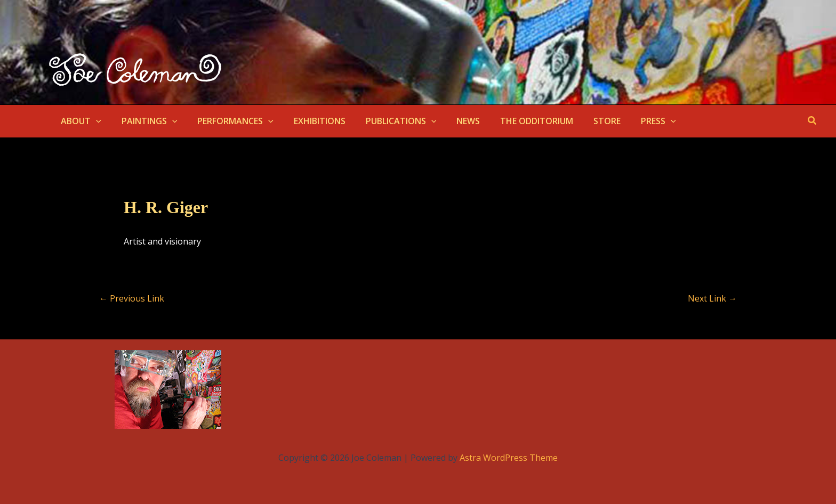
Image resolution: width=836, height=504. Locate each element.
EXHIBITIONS (308, 121)
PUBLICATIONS (387, 121)
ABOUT (79, 121)
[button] (94, 121)
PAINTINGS (145, 121)
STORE (583, 121)
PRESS (631, 121)
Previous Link (132, 298)
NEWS (451, 121)
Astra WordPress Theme (509, 458)
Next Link (712, 298)
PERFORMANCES (227, 121)
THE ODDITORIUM (516, 121)
